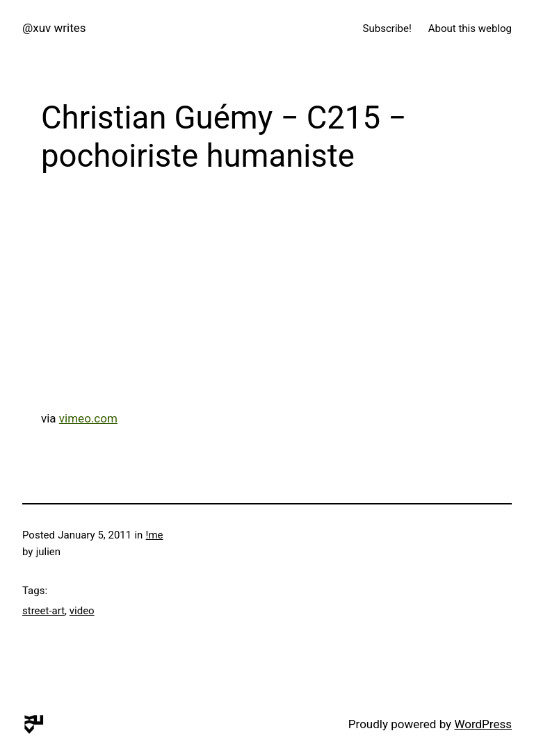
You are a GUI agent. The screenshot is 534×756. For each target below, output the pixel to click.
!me (155, 535)
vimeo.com (88, 418)
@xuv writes (54, 28)
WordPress (483, 724)
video (82, 611)
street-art (43, 611)
